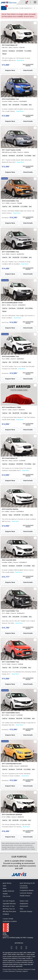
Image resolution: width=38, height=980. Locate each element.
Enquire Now (10, 70)
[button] (28, 65)
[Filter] (4, 8)
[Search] (34, 8)
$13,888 (6, 65)
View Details (28, 70)
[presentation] (4, 32)
